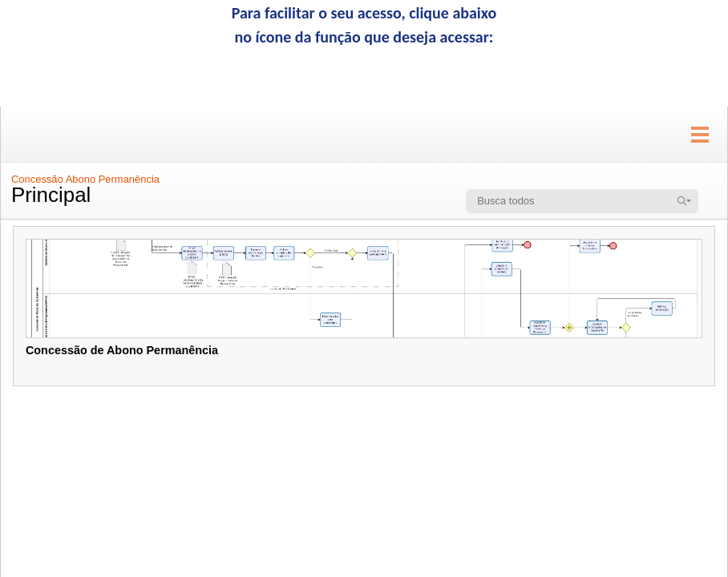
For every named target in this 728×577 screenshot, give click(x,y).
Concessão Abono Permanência (85, 179)
